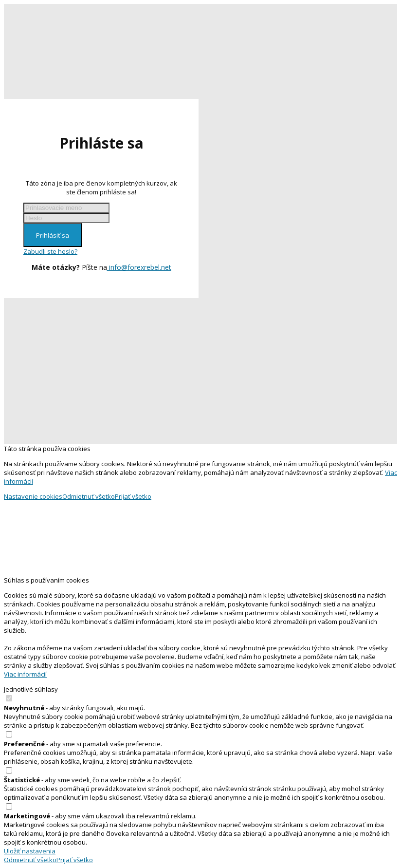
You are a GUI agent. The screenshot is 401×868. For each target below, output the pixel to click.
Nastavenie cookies (33, 496)
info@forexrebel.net (139, 267)
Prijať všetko (133, 496)
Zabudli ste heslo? (50, 251)
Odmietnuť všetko (89, 496)
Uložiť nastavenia (30, 851)
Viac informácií (25, 674)
